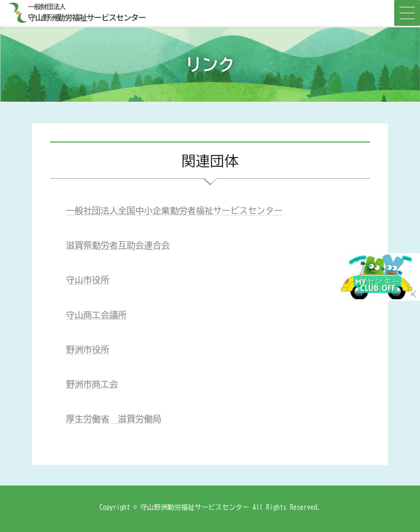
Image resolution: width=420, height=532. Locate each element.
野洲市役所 (88, 349)
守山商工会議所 (96, 315)
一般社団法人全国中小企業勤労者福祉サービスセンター (174, 210)
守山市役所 (88, 280)
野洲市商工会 (92, 384)
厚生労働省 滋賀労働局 (114, 419)
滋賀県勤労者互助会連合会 (118, 245)
